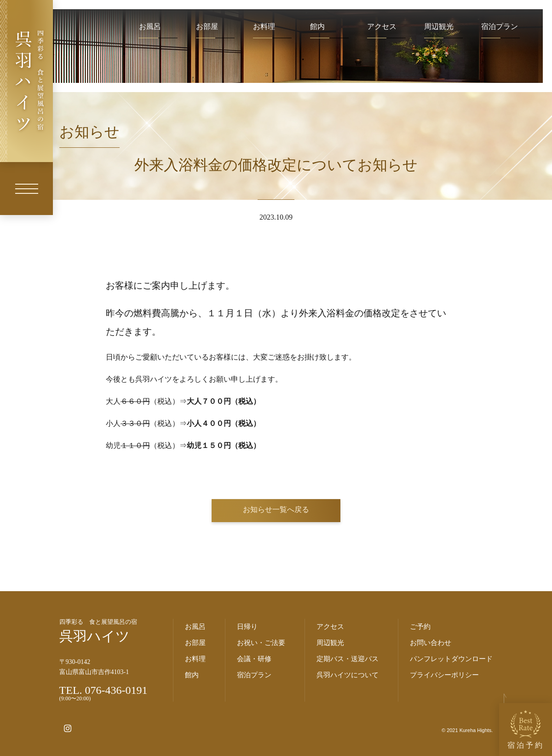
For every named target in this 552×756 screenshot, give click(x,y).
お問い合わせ (431, 643)
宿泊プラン (500, 27)
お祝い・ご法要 (261, 643)
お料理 (264, 27)
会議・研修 (254, 659)
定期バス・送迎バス (348, 659)
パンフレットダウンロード (451, 659)
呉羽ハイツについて (348, 675)
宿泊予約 (526, 730)
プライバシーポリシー (444, 675)
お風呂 (150, 27)
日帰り (247, 627)
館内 (317, 27)
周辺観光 (439, 27)
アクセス (382, 27)
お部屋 (207, 27)
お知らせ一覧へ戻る (276, 509)
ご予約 (420, 627)
